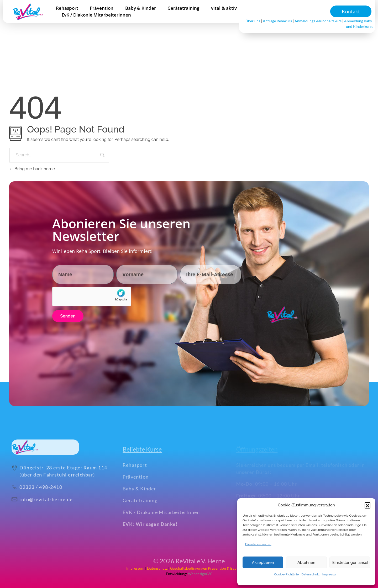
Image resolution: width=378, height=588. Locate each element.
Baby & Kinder (146, 489)
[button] (367, 505)
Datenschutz (310, 574)
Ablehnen (306, 563)
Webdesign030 (200, 574)
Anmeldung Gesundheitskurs (318, 21)
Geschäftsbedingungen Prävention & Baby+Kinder (211, 568)
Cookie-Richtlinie (286, 574)
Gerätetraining (147, 500)
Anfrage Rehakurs (277, 21)
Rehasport (142, 465)
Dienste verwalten (258, 544)
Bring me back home (32, 169)
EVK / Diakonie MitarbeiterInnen (168, 512)
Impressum (330, 574)
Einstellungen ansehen (351, 563)
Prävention (143, 477)
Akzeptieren (263, 563)
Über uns (253, 21)
